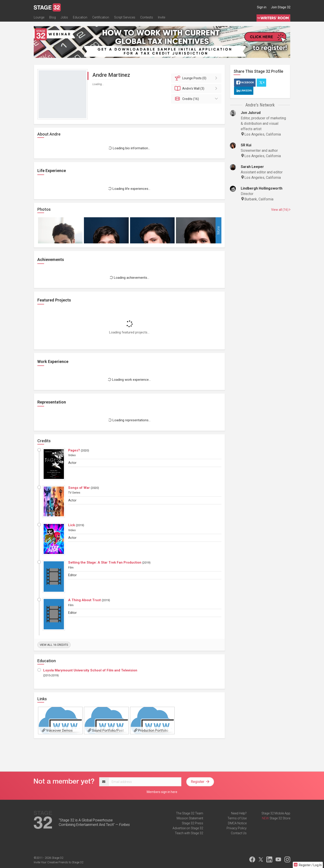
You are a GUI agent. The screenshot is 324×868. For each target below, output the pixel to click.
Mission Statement (190, 818)
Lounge (39, 17)
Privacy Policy (237, 828)
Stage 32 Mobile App (276, 813)
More (218, 230)
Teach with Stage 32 (189, 833)
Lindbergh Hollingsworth (262, 188)
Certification (101, 17)
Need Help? (239, 813)
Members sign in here (162, 792)
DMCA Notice (237, 823)
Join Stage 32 (281, 7)
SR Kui (246, 145)
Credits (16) (197, 99)
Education (80, 17)
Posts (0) (197, 78)
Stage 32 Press (192, 823)
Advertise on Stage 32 (188, 828)
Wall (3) (197, 88)
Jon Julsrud (251, 113)
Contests (147, 17)
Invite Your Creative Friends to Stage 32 (58, 862)
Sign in (262, 7)
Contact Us (239, 833)
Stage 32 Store (280, 818)
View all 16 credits (54, 645)
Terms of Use (237, 818)
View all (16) (281, 210)
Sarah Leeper (252, 167)
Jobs (64, 17)
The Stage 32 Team (190, 813)
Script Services (125, 17)
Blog (53, 17)
